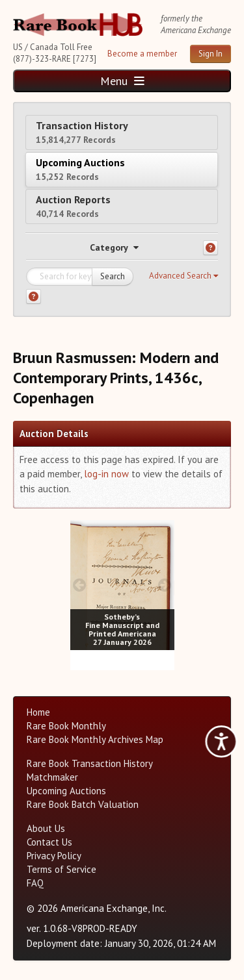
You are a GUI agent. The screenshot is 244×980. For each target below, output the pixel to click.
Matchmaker (52, 777)
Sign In (210, 54)
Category (114, 247)
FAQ (35, 883)
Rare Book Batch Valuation (83, 804)
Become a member (142, 54)
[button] (183, 276)
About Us (46, 828)
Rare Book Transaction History (90, 763)
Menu (122, 81)
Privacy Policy (54, 856)
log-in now (106, 474)
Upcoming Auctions (80, 169)
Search (113, 276)
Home (38, 712)
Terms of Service (61, 869)
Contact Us (49, 842)
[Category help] (210, 248)
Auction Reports (73, 206)
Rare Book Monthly (66, 726)
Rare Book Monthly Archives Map (95, 739)
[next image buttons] (164, 585)
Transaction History (82, 132)
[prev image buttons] (80, 585)
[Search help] (34, 296)
